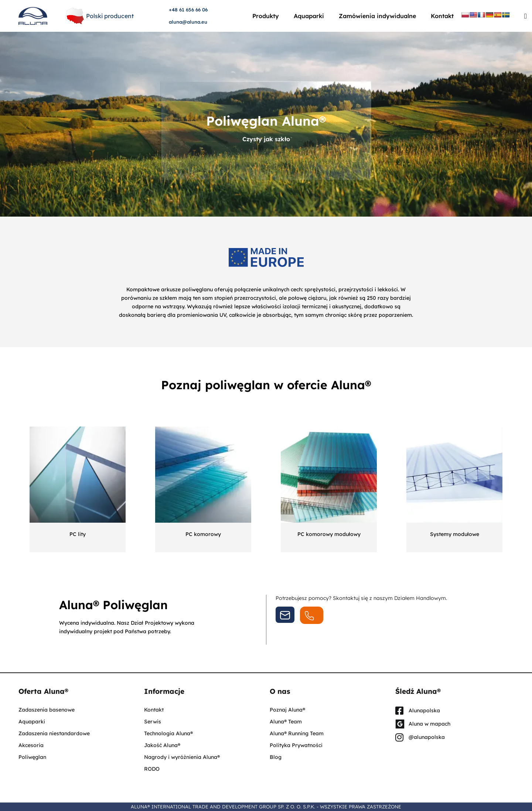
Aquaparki (309, 16)
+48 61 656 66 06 (188, 10)
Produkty (266, 16)
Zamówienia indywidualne (377, 16)
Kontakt (442, 16)
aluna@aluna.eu (188, 22)
